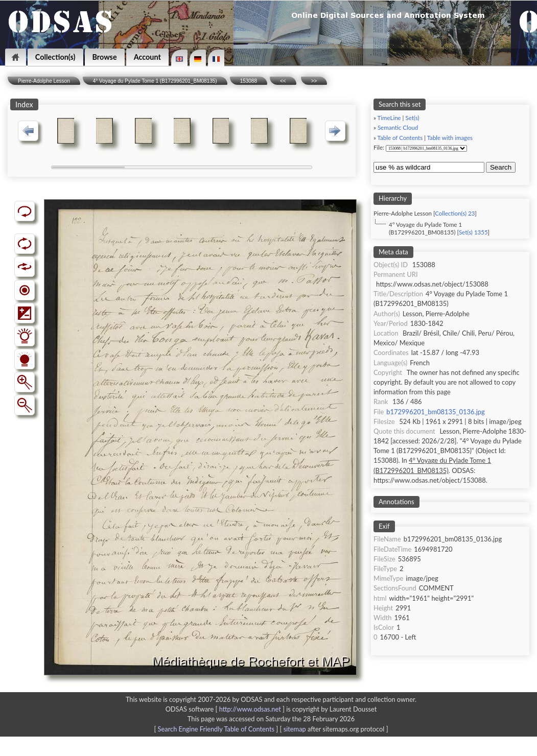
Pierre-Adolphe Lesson (44, 81)
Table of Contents (400, 138)
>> (314, 81)
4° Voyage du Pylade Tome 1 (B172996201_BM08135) (155, 81)
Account (147, 57)
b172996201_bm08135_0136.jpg (435, 412)
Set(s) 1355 (473, 232)
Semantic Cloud (398, 127)
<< (283, 81)
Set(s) (412, 118)
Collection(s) (55, 57)
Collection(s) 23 (455, 213)
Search (501, 167)
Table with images (450, 138)
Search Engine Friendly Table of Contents (216, 729)
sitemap (295, 729)
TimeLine (389, 118)
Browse (105, 57)
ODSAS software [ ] (226, 709)
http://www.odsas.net (250, 709)
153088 (249, 81)
